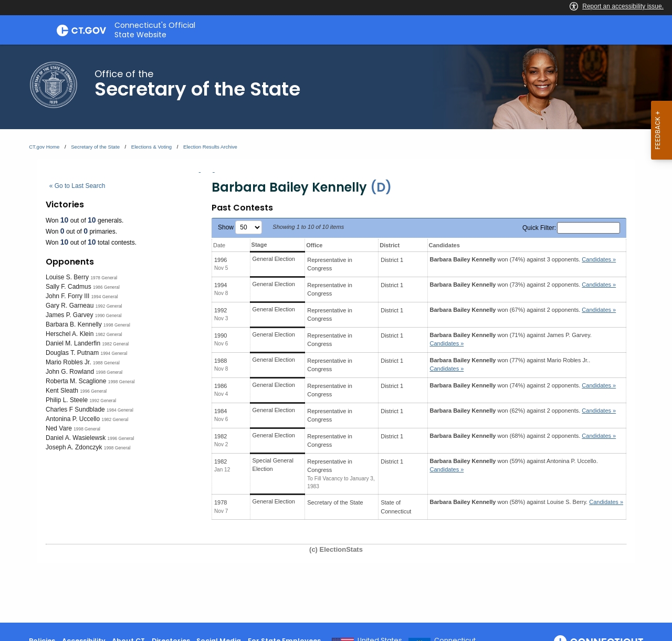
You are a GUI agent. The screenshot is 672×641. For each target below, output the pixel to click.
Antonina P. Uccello (73, 419)
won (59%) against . (514, 465)
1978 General (104, 278)
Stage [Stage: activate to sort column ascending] (259, 245)
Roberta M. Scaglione (76, 381)
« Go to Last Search (77, 186)
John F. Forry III (67, 296)
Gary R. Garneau (70, 306)
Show (240, 227)
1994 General (105, 297)
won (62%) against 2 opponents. (523, 411)
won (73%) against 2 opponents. (523, 285)
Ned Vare (59, 428)
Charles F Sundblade (75, 409)
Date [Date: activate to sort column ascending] (219, 245)
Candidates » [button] (599, 259)
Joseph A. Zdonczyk (74, 447)
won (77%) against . (510, 365)
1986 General (106, 287)
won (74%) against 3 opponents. (523, 259)
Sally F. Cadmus (69, 287)
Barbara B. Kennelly (74, 324)
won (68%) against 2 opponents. (523, 436)
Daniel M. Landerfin (73, 343)
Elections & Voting (151, 147)
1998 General (117, 325)
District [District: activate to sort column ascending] (390, 245)
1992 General (109, 306)
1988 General (106, 363)
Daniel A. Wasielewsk (76, 438)
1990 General (108, 316)
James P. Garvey (69, 315)
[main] (336, 334)
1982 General (109, 334)
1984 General (120, 410)
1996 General (93, 391)
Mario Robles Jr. (69, 362)
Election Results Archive (210, 147)
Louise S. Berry (67, 277)
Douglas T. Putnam (72, 353)
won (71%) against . (511, 339)
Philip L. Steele (67, 400)
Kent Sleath (62, 391)
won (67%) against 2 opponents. (523, 310)
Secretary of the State (95, 147)
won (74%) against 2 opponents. (523, 385)
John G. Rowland (70, 372)
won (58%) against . (527, 502)
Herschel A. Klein (70, 334)
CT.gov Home (44, 147)
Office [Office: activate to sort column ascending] (314, 245)
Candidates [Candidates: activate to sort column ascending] (444, 245)
